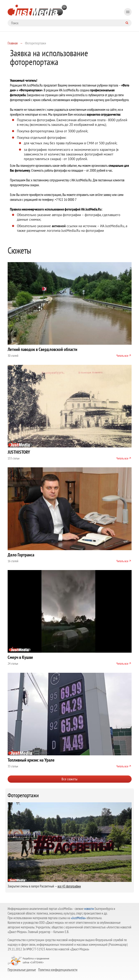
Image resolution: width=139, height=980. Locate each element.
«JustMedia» (78, 918)
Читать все (122, 356)
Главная (13, 43)
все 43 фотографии (69, 886)
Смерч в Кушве (20, 657)
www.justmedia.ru (77, 95)
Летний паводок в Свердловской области (42, 349)
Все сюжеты (69, 779)
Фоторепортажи (23, 795)
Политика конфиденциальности (58, 970)
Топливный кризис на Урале (31, 760)
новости (89, 909)
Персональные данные (22, 970)
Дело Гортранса (21, 555)
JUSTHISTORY (19, 452)
